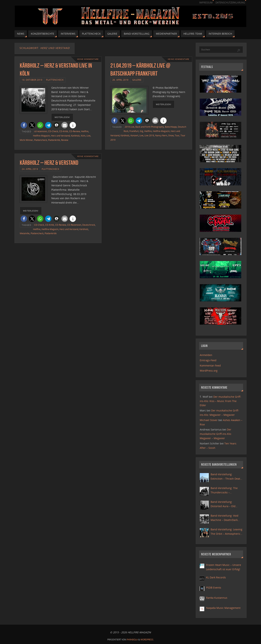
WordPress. (147, 640)
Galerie (137, 80)
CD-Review (74, 131)
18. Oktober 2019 (32, 80)
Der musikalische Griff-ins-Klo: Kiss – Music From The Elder (220, 401)
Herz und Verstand (60, 136)
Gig (141, 131)
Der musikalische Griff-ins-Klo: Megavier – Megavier (216, 434)
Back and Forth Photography (150, 127)
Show (171, 135)
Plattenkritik (54, 140)
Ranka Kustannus (217, 598)
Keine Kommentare (88, 59)
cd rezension (41, 131)
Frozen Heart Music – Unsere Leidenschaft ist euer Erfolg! (224, 567)
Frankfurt (134, 131)
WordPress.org (209, 371)
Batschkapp (171, 127)
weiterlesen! (62, 117)
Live (88, 136)
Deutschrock (89, 225)
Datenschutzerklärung (230, 3)
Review (65, 140)
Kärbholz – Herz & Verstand (49, 163)
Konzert (134, 135)
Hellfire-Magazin (41, 136)
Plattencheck (55, 80)
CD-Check (53, 131)
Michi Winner (26, 140)
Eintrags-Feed (208, 360)
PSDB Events (214, 588)
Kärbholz (75, 136)
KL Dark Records (216, 577)
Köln (83, 136)
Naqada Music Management (223, 608)
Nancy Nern (161, 135)
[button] (24, 125)
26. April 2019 (120, 80)
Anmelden (206, 355)
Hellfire (85, 131)
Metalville (25, 233)
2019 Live (130, 127)
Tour (177, 135)
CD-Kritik (64, 131)
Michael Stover (209, 420)
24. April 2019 (30, 169)
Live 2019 (149, 135)
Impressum (206, 3)
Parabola (132, 640)
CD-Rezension (74, 225)
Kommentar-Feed (210, 366)
